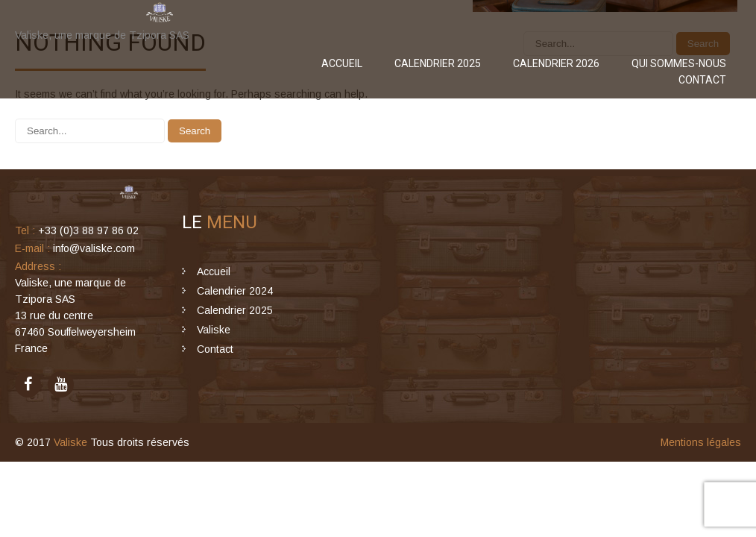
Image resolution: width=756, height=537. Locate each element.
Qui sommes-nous (679, 63)
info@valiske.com (94, 248)
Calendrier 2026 (556, 63)
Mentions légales (701, 442)
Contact (702, 80)
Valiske (214, 330)
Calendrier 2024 (235, 291)
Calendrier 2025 (438, 63)
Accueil (342, 63)
